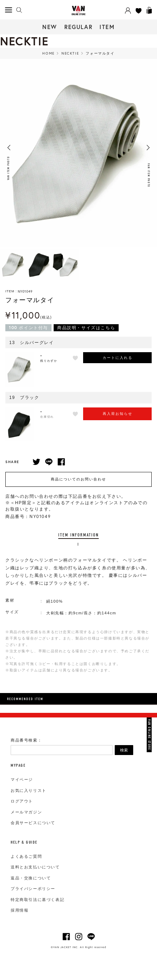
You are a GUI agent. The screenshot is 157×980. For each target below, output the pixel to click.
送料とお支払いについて (35, 867)
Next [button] (148, 148)
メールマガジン (26, 812)
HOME (48, 53)
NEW (50, 27)
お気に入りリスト (29, 790)
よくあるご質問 (26, 856)
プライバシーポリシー (33, 889)
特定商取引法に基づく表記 (37, 900)
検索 (124, 750)
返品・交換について (31, 878)
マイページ (22, 779)
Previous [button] (9, 148)
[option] (13, 264)
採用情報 (20, 910)
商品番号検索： (26, 740)
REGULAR (78, 27)
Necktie (70, 53)
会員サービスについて (33, 823)
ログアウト (22, 801)
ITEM (107, 27)
